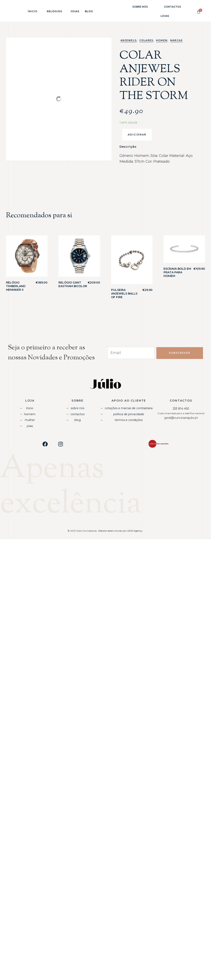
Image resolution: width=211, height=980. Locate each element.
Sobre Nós (140, 7)
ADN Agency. (135, 531)
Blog (78, 420)
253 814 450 (181, 409)
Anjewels (129, 40)
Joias (30, 426)
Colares (146, 40)
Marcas (176, 40)
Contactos (172, 7)
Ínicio (33, 11)
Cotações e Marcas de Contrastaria (129, 408)
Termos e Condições (129, 420)
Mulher (30, 420)
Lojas (165, 16)
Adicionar (137, 135)
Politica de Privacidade (129, 414)
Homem (162, 40)
